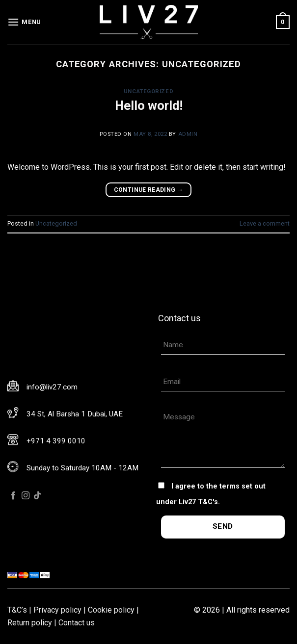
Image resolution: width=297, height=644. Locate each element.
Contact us (77, 623)
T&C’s (17, 610)
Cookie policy (111, 610)
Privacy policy (57, 610)
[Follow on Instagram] (26, 496)
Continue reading (149, 190)
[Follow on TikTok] (37, 496)
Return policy (30, 623)
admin (188, 134)
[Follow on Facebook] (13, 496)
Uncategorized (148, 91)
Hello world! (149, 105)
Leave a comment (265, 223)
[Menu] (24, 22)
